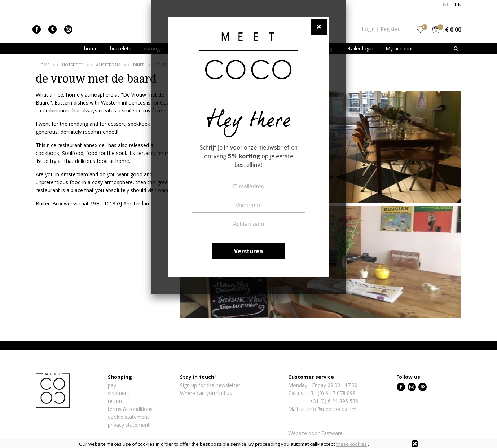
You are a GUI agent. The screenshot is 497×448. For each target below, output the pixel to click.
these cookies (351, 444)
